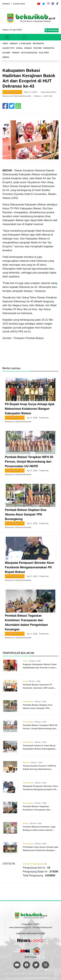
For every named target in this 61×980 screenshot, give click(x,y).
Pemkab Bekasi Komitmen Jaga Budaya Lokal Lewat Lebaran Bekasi (39, 829)
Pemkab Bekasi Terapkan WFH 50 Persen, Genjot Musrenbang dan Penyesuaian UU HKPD (29, 462)
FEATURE (37, 48)
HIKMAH (16, 53)
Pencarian (52, 30)
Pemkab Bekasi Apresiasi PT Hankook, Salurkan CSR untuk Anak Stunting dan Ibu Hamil (38, 687)
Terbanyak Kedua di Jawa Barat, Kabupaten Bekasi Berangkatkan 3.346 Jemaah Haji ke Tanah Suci (40, 747)
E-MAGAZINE (25, 44)
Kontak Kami (19, 4)
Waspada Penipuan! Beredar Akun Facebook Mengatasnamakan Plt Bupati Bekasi (30, 567)
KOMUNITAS (49, 48)
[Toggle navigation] (7, 37)
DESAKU (28, 48)
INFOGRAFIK (38, 44)
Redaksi (6, 4)
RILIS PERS (44, 53)
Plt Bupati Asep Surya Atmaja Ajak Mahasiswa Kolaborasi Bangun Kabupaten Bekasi (30, 409)
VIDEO (5, 44)
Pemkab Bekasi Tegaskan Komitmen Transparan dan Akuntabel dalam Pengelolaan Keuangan (38, 808)
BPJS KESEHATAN (29, 53)
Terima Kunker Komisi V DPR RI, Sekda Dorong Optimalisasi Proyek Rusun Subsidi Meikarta (40, 768)
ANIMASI (14, 44)
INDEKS (6, 57)
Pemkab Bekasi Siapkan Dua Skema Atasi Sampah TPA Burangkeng (26, 514)
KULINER (6, 53)
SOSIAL (19, 48)
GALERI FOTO (8, 48)
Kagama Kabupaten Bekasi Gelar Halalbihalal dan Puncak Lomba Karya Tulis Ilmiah (40, 666)
